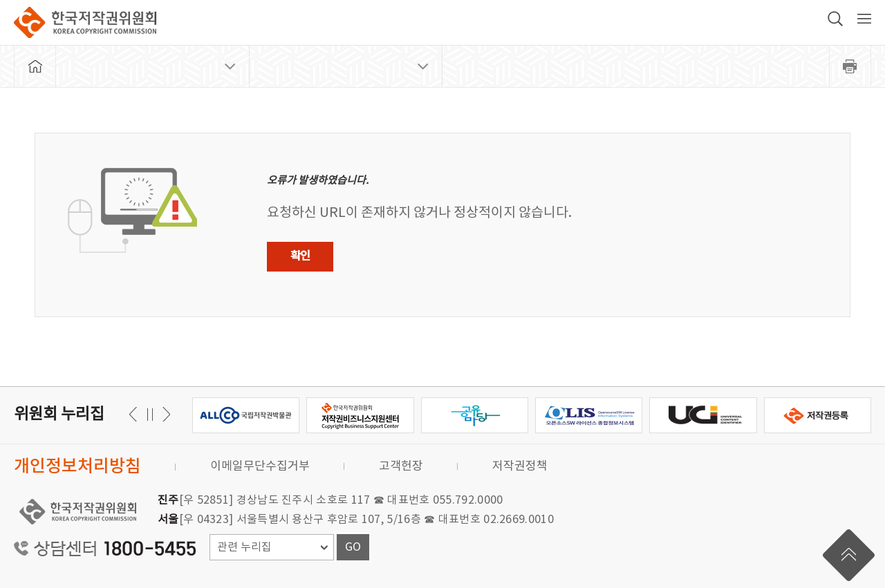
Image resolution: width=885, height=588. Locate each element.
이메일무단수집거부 (260, 466)
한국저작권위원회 (85, 22)
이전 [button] (164, 414)
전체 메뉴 (864, 19)
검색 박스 (835, 19)
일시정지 (150, 414)
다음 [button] (135, 414)
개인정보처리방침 (77, 467)
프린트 (850, 66)
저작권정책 (520, 466)
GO (353, 547)
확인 (300, 256)
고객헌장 (401, 466)
